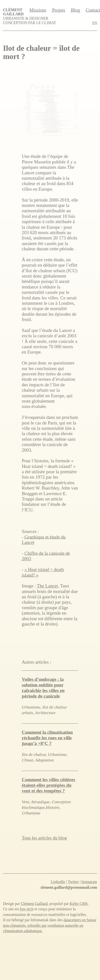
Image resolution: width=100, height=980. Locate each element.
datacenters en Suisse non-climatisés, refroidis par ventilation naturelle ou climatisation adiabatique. (50, 925)
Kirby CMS (79, 904)
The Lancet (47, 586)
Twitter (73, 882)
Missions (38, 10)
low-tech (27, 909)
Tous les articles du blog (44, 838)
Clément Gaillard (13, 12)
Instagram (89, 882)
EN (95, 23)
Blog (75, 10)
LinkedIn (58, 882)
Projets (59, 10)
